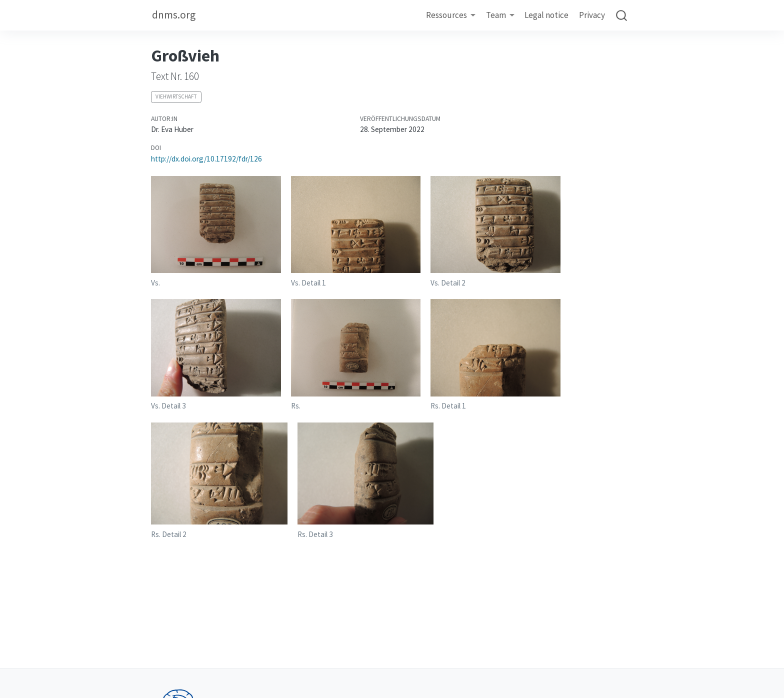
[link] (451, 16)
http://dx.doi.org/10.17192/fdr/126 (206, 159)
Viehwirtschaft (176, 96)
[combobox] (622, 15)
